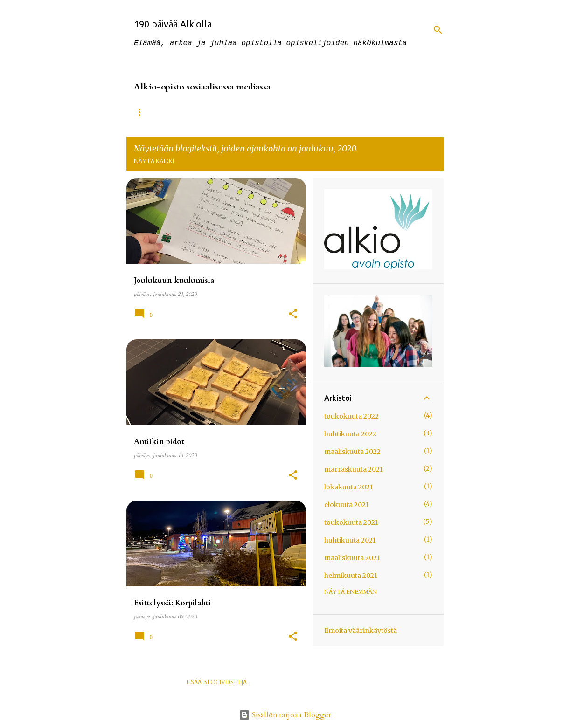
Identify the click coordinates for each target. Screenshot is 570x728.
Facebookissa (220, 112)
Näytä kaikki (154, 161)
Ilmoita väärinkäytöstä (361, 631)
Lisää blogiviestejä (216, 682)
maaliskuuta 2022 (352, 452)
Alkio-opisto (155, 112)
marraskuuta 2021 (354, 469)
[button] (293, 315)
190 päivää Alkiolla (173, 24)
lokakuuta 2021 (349, 487)
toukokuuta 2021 (351, 522)
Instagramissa (287, 112)
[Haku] (438, 30)
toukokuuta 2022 (351, 416)
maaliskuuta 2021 (352, 558)
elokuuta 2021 (347, 505)
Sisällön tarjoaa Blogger (285, 715)
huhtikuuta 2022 (350, 434)
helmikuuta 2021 (351, 576)
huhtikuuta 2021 (350, 540)
